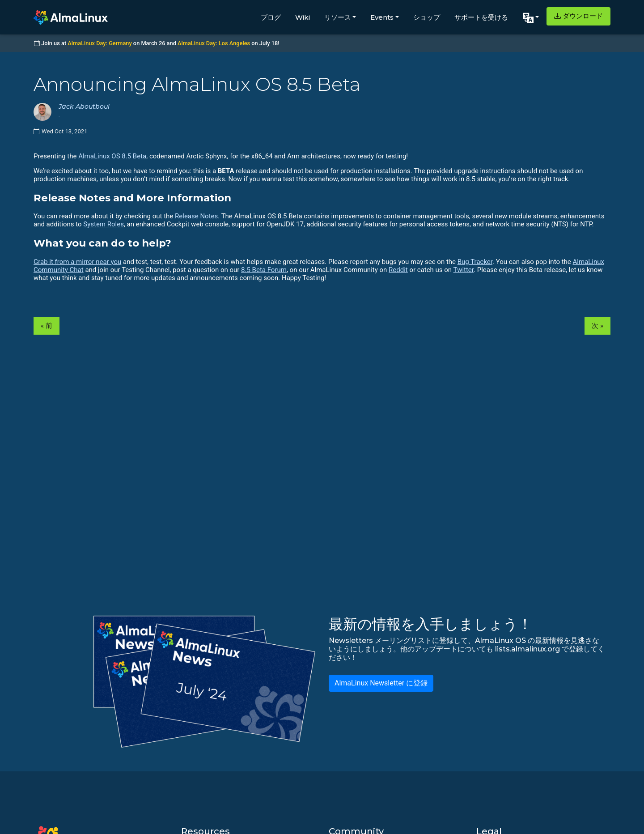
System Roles (104, 224)
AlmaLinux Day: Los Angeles (214, 43)
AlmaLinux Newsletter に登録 (381, 683)
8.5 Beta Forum (264, 270)
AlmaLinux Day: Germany (100, 43)
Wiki (303, 17)
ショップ (427, 17)
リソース (338, 17)
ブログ (271, 17)
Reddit (398, 270)
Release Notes (196, 216)
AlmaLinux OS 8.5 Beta (112, 156)
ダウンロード (578, 16)
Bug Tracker (475, 262)
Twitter (464, 270)
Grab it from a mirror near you (77, 262)
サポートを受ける (481, 17)
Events (382, 17)
